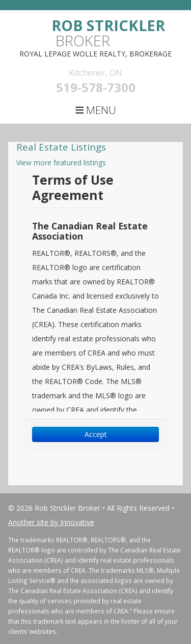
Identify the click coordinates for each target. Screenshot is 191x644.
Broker (108, 33)
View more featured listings (61, 163)
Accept (96, 434)
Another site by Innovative (51, 522)
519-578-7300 (96, 87)
